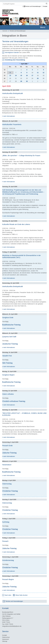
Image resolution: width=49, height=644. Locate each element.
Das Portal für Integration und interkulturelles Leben (9, 13)
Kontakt (45, 6)
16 (27, 76)
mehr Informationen (9, 116)
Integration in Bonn (15, 36)
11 (38, 73)
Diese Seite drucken (21, 595)
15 (21, 76)
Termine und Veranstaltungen (33, 6)
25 (38, 78)
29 (21, 81)
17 (32, 76)
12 (43, 73)
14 (16, 76)
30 (27, 81)
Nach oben (8, 595)
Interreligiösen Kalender (12, 53)
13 (10, 76)
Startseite (5, 31)
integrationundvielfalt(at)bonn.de (12, 626)
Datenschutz (6, 637)
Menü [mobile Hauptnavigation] (43, 27)
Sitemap (5, 641)
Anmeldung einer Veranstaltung (15, 60)
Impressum (6, 639)
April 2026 (24, 64)
